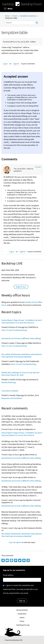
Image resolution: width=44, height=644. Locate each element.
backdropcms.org (23, 625)
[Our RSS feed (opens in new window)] (28, 561)
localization (22, 614)
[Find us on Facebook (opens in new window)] (24, 561)
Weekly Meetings (9, 382)
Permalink (38, 167)
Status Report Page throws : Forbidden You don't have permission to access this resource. (22, 321)
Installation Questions (28, 16)
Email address (8, 575)
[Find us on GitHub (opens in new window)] (3, 561)
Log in (5, 64)
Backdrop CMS (18, 640)
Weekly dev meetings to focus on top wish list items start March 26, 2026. (20, 374)
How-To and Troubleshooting (14, 330)
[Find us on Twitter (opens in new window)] (20, 561)
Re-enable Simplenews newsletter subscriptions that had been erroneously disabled (22, 355)
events (22, 617)
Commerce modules (10, 391)
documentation (22, 610)
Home (7, 16)
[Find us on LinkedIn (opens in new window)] (11, 561)
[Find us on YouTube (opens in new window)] (7, 561)
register (16, 64)
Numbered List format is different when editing (21, 338)
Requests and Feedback (12, 398)
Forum (15, 16)
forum (22, 621)
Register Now (21, 287)
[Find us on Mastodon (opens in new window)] (16, 561)
